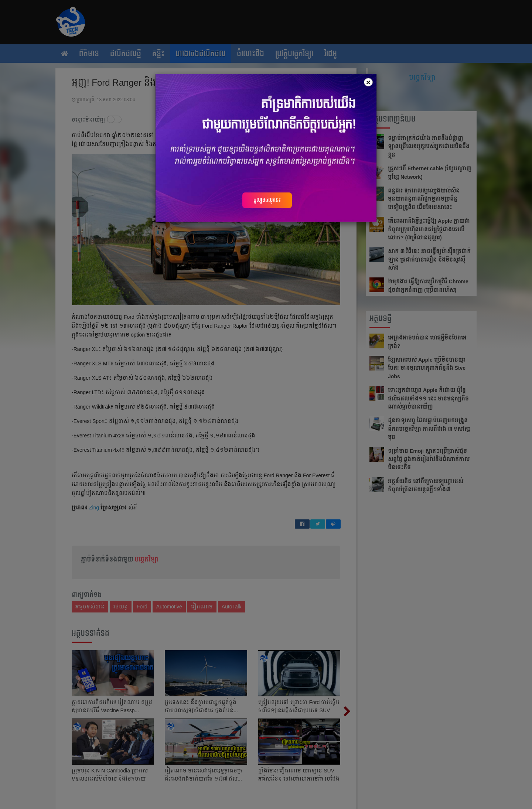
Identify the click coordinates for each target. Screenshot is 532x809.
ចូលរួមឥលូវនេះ (267, 200)
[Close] (368, 82)
